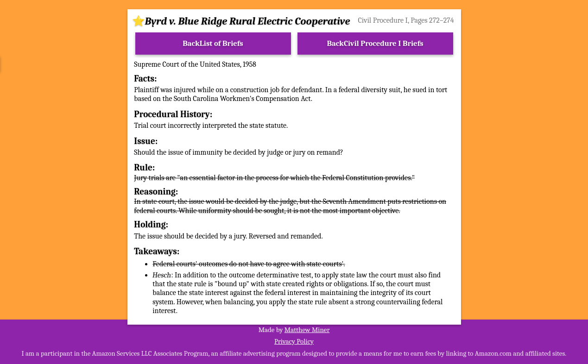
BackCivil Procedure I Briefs (375, 43)
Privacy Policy (294, 341)
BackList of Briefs (213, 43)
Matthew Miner (307, 330)
